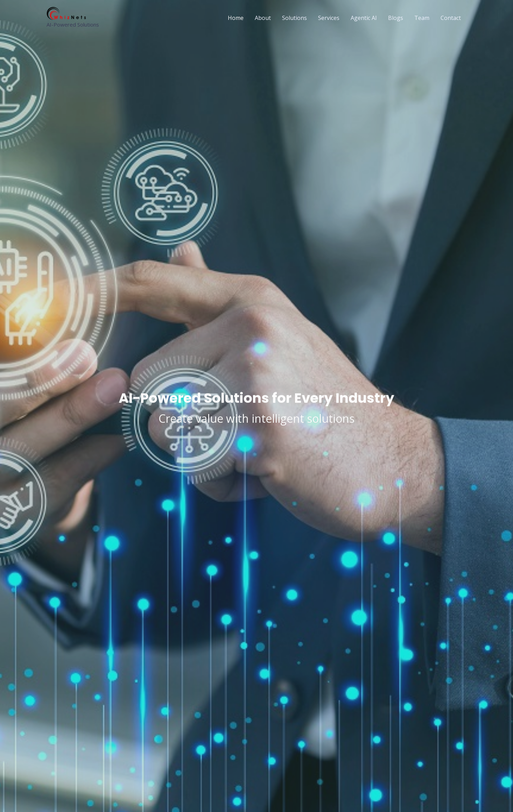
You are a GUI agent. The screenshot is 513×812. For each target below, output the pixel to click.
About (263, 18)
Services (329, 18)
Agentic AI (364, 18)
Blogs (396, 18)
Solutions (294, 18)
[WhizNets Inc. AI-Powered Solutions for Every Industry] (68, 13)
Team (422, 18)
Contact (451, 18)
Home (236, 18)
